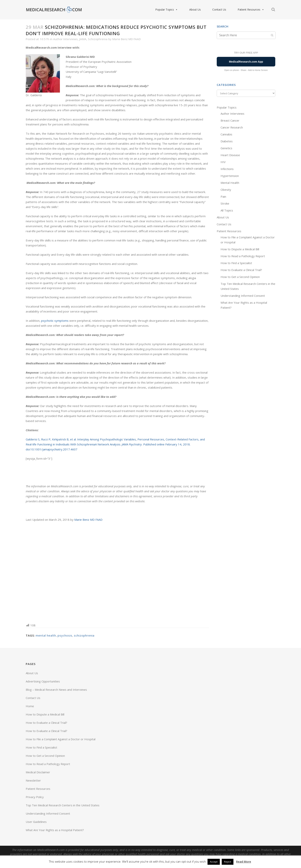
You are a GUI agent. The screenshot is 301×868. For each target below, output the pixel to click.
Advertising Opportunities (43, 681)
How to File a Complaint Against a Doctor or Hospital (61, 739)
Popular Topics (167, 10)
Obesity (226, 190)
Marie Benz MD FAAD (127, 39)
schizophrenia (84, 635)
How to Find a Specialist (236, 263)
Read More (244, 861)
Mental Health (230, 183)
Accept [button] (214, 862)
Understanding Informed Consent (243, 296)
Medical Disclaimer (38, 772)
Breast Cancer (230, 120)
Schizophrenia (98, 39)
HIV (223, 162)
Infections (227, 169)
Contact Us (219, 10)
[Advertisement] (117, 572)
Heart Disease (230, 155)
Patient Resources (251, 10)
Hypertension (230, 176)
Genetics (226, 148)
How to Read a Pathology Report (243, 256)
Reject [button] (228, 862)
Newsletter (33, 780)
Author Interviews (65, 39)
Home (30, 706)
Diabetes (227, 141)
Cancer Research (232, 127)
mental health (46, 635)
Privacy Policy (35, 797)
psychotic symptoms (55, 321)
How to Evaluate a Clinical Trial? (241, 270)
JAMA (83, 39)
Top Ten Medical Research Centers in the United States (63, 805)
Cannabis (226, 134)
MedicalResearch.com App (246, 62)
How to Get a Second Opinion (240, 277)
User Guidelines (36, 822)
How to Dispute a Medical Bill (240, 249)
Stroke (225, 203)
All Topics (227, 210)
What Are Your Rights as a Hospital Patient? (55, 830)
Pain (223, 196)
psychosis (65, 635)
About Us (195, 10)
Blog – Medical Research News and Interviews (56, 690)
